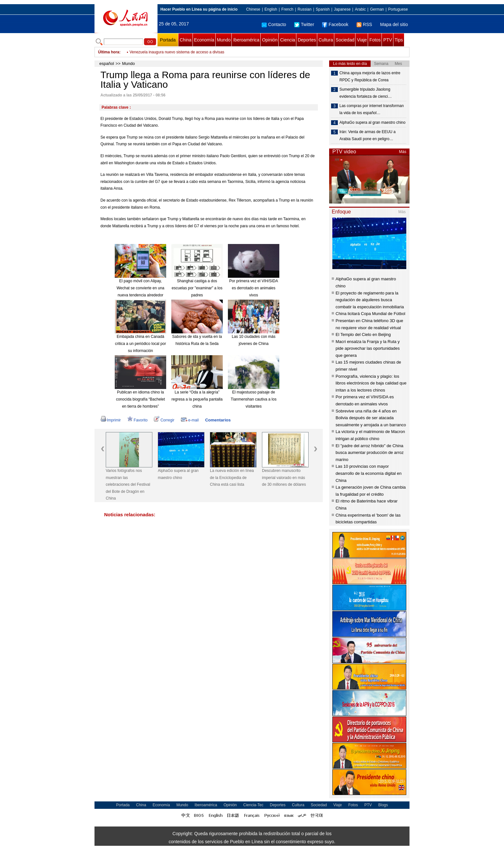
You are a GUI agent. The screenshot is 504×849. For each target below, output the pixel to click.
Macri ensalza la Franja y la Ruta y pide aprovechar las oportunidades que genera (368, 348)
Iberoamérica (246, 40)
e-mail (190, 420)
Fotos (375, 40)
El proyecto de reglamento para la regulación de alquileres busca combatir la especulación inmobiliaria (370, 300)
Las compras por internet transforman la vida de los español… (372, 109)
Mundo (224, 40)
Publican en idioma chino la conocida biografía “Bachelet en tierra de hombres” (140, 399)
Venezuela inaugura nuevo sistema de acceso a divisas (177, 52)
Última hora (109, 52)
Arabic (360, 9)
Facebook (335, 24)
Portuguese (398, 9)
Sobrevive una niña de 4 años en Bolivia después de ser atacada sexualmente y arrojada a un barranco (371, 418)
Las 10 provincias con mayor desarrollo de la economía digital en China (369, 473)
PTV (387, 40)
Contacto (274, 24)
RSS (364, 24)
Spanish (323, 9)
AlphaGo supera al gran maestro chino (178, 474)
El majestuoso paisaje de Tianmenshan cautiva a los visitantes (254, 399)
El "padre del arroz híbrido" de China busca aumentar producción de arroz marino (370, 453)
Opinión (270, 40)
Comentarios (218, 420)
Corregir (164, 420)
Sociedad (345, 40)
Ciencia (288, 40)
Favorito (137, 420)
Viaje (362, 40)
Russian (305, 9)
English (271, 9)
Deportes (307, 40)
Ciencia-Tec (253, 805)
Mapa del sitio (394, 24)
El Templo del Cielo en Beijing (363, 334)
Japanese (342, 9)
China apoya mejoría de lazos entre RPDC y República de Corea (370, 77)
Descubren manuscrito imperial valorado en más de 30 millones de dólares (284, 478)
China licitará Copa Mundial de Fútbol (370, 314)
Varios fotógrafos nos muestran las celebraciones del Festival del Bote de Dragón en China (128, 484)
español (107, 63)
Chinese (253, 9)
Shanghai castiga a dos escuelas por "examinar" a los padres (197, 288)
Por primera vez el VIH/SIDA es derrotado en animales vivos (254, 288)
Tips (399, 40)
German (377, 9)
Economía (204, 40)
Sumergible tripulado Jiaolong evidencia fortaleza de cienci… (366, 93)
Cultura (326, 40)
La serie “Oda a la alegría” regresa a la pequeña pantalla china (197, 399)
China (186, 40)
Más (403, 152)
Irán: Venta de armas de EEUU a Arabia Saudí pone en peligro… (368, 135)
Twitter (304, 24)
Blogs (383, 805)
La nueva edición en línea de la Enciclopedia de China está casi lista (232, 478)
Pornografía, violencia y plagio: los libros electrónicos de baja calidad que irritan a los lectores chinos (371, 383)
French (287, 9)
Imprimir (111, 420)
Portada (168, 40)
